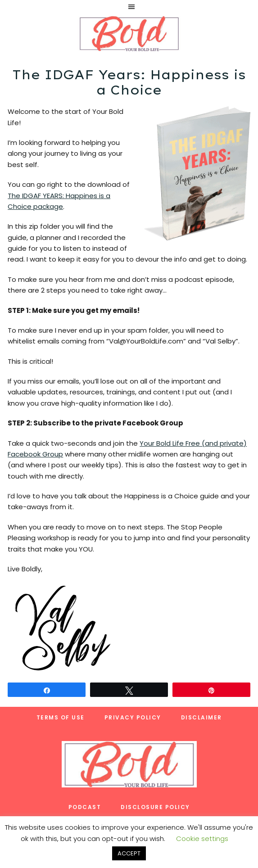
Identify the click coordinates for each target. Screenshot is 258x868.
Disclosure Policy (155, 807)
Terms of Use (61, 717)
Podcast (85, 807)
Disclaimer (201, 717)
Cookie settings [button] (202, 839)
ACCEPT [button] (129, 853)
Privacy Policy (133, 717)
